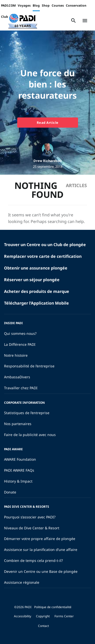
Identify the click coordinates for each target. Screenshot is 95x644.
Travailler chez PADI (21, 388)
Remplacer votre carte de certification (43, 256)
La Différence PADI (20, 344)
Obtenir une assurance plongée (36, 268)
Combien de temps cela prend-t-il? (33, 560)
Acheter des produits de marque (37, 291)
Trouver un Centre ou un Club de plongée (45, 245)
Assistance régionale (22, 582)
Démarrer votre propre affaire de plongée (40, 539)
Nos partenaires (18, 424)
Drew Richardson (48, 161)
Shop (46, 5)
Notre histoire (16, 355)
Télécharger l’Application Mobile (36, 303)
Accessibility (23, 616)
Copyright (43, 616)
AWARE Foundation (20, 459)
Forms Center (64, 616)
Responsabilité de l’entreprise (29, 366)
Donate (10, 492)
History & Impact (18, 481)
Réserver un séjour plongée (32, 280)
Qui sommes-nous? (20, 333)
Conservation (76, 5)
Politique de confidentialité (53, 607)
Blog (36, 5)
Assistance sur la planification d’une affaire (41, 550)
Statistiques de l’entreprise (27, 413)
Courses (58, 5)
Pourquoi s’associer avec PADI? (30, 517)
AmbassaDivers (17, 377)
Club (5, 17)
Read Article (48, 123)
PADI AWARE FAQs (19, 470)
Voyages (24, 5)
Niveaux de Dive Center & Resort (32, 528)
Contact (43, 626)
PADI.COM (8, 5)
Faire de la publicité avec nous (30, 435)
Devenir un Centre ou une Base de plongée (41, 571)
